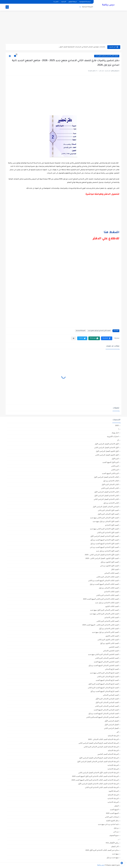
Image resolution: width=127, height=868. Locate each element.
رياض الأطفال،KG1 (112, 843)
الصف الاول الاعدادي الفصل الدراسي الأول (105, 536)
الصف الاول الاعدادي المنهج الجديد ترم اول (105, 544)
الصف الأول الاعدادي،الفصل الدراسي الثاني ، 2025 (102, 555)
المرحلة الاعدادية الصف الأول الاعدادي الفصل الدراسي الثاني (99, 773)
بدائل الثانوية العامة (112, 821)
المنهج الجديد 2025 (112, 813)
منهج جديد (115, 854)
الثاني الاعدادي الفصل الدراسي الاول (106, 495)
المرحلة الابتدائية (88, 7)
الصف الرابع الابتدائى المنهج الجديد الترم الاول (104, 684)
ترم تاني (116, 832)
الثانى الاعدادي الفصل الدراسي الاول (106, 492)
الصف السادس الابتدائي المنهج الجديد (106, 710)
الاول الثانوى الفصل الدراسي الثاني (107, 455)
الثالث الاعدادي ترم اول (111, 481)
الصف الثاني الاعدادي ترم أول (109, 628)
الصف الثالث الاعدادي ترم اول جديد (107, 603)
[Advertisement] (64, 27)
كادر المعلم (115, 846)
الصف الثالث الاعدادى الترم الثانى (107, 595)
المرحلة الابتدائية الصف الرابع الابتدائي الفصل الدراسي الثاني (99, 743)
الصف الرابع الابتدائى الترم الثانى (108, 676)
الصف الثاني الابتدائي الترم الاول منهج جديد (104, 610)
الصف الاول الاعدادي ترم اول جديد (107, 551)
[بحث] (7, 7)
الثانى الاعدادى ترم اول (111, 503)
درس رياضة (108, 5)
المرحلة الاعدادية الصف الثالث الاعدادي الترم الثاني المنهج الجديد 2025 (95, 780)
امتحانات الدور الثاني (112, 817)
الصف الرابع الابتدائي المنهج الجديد (107, 680)
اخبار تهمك (115, 433)
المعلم (117, 806)
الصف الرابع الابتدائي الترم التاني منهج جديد (104, 673)
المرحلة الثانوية (114, 791)
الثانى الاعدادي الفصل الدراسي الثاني (106, 499)
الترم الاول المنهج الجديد (111, 462)
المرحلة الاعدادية (81, 331)
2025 (117, 425)
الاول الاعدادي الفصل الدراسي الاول (107, 444)
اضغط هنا (112, 233)
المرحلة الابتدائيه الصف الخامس (108, 754)
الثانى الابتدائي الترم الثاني (110, 488)
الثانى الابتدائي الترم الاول (110, 484)
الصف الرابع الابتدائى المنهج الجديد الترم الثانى (103, 688)
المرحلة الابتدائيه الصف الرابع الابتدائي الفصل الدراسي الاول (99, 758)
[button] (107, 338)
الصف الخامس (114, 647)
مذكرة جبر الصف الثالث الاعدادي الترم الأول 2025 (102, 850)
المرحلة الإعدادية (113, 765)
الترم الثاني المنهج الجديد (110, 473)
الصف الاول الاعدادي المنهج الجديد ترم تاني (104, 547)
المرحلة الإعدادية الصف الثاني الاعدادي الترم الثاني (102, 787)
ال (118, 440)
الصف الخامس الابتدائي (111, 651)
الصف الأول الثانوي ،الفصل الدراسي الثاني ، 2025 (102, 558)
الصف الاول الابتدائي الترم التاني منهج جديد (104, 518)
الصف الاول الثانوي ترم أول (110, 562)
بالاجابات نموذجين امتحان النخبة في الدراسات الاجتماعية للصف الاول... (82, 47)
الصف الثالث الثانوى (112, 606)
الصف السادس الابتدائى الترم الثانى (107, 706)
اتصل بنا (56, 2)
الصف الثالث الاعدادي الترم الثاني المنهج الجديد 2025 (101, 599)
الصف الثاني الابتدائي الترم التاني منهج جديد (104, 614)
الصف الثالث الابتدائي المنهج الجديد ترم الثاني (103, 580)
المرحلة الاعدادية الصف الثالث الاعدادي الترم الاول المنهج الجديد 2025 (95, 776)
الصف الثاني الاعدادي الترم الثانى (108, 621)
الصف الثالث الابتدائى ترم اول (109, 588)
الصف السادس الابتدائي (111, 695)
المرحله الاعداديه (113, 802)
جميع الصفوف (114, 835)
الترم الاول (115, 459)
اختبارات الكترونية (113, 436)
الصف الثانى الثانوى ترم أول (109, 643)
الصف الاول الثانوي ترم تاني (109, 566)
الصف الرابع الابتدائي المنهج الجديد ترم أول (105, 691)
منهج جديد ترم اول (113, 857)
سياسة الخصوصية (85, 2)
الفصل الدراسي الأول (112, 721)
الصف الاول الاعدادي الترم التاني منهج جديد (104, 529)
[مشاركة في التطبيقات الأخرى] (74, 338)
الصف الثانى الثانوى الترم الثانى (108, 640)
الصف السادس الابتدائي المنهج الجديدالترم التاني (102, 717)
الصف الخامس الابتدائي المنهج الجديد (106, 662)
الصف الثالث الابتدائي (112, 573)
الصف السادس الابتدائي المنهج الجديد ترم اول (104, 713)
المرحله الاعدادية (113, 798)
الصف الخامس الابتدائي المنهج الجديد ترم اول (104, 665)
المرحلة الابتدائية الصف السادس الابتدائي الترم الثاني (101, 747)
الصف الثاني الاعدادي (112, 617)
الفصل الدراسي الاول (112, 725)
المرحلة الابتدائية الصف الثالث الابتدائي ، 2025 (103, 739)
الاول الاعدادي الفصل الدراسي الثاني (106, 447)
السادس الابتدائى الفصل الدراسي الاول (106, 507)
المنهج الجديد (114, 809)
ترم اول (116, 828)
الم (118, 732)
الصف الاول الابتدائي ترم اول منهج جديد (106, 521)
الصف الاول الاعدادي (112, 525)
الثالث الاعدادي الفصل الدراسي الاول (106, 477)
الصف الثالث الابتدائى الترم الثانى (108, 577)
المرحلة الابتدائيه (113, 750)
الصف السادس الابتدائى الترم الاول (107, 702)
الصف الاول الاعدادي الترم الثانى (108, 532)
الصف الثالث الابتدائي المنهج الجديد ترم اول (104, 584)
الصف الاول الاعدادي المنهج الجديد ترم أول (105, 540)
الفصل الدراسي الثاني (111, 728)
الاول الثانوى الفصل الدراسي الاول (107, 451)
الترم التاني (115, 466)
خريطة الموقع (73, 2)
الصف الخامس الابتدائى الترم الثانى (107, 658)
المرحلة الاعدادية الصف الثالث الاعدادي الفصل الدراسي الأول (98, 784)
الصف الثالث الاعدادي (111, 592)
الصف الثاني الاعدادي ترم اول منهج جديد (107, 56)
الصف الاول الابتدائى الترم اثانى (108, 510)
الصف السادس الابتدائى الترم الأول (107, 699)
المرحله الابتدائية (113, 795)
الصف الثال (115, 569)
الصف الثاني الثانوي (112, 636)
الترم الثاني (115, 470)
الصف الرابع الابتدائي (112, 669)
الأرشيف (64, 2)
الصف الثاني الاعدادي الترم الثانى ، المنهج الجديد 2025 (101, 625)
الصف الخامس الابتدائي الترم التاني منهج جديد (103, 654)
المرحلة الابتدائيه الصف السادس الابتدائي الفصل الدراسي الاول (98, 761)
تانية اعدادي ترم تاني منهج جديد (108, 824)
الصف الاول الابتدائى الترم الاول (108, 514)
